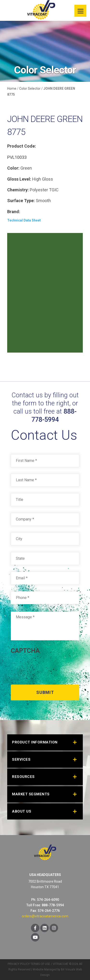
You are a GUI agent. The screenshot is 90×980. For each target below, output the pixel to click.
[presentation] (47, 668)
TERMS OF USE (40, 964)
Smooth (43, 201)
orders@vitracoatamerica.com (45, 916)
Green (26, 168)
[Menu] (80, 11)
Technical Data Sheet (24, 220)
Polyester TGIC (44, 190)
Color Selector (30, 89)
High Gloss (43, 179)
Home (12, 89)
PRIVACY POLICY (19, 964)
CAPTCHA (25, 651)
